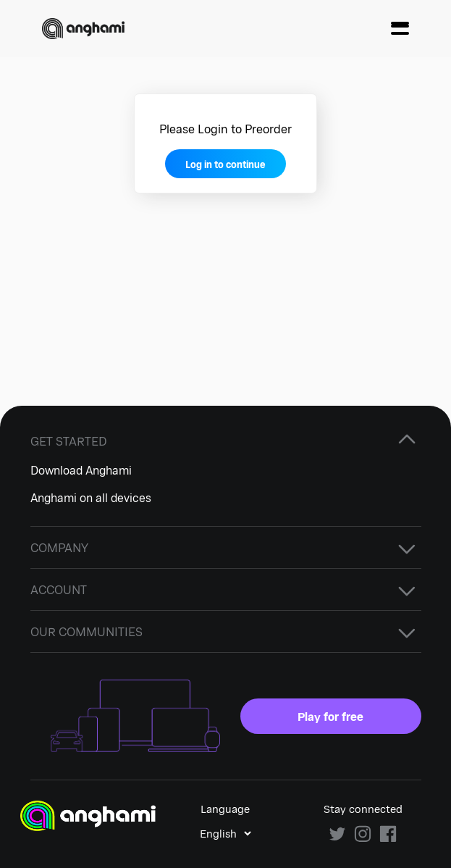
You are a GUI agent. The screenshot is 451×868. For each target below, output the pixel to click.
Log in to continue (226, 164)
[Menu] (400, 29)
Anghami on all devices (91, 497)
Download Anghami (81, 470)
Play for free (330, 716)
